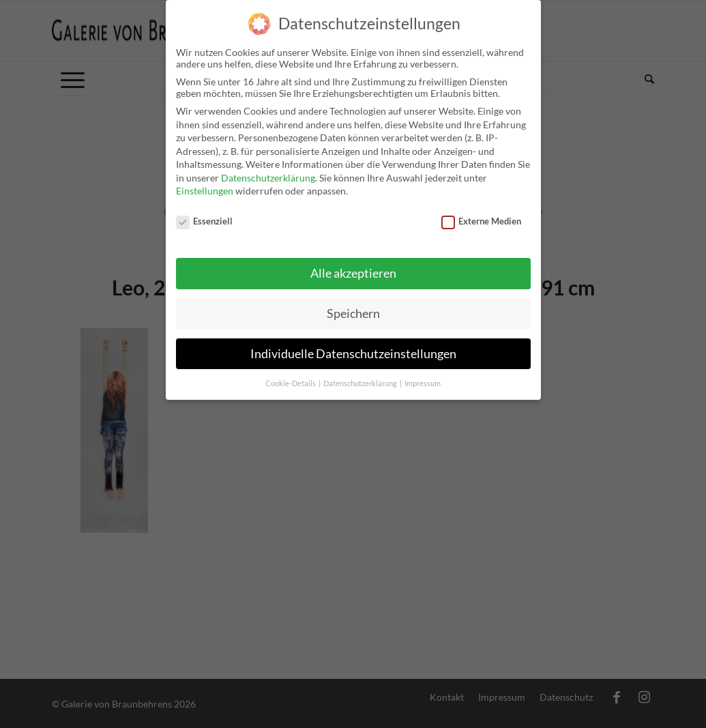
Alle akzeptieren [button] (353, 265)
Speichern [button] (353, 305)
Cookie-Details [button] (291, 375)
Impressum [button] (423, 375)
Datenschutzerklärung (268, 170)
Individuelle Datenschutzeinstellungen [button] (353, 346)
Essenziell (205, 213)
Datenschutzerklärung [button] (361, 375)
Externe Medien (482, 213)
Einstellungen (205, 183)
